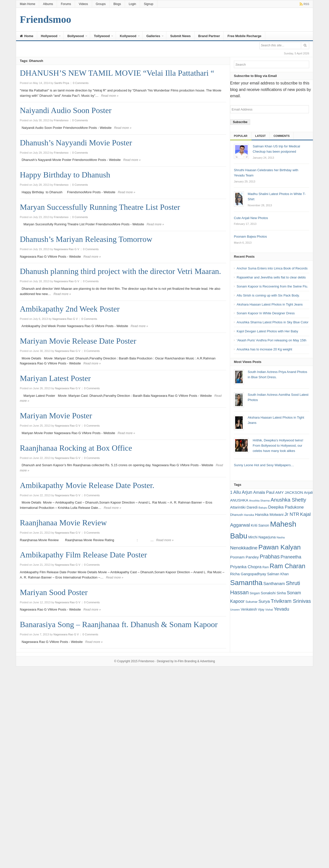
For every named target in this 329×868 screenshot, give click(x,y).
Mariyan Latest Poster (55, 378)
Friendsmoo (146, 661)
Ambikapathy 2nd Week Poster (70, 309)
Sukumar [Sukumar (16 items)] (251, 602)
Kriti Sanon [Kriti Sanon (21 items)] (260, 525)
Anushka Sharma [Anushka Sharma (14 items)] (259, 501)
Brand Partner (209, 36)
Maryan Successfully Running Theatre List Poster (100, 207)
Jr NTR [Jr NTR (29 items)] (292, 514)
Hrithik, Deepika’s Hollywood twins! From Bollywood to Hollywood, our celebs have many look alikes (278, 446)
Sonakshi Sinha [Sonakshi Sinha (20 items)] (273, 593)
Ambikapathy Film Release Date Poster (83, 555)
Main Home (27, 4)
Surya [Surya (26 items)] (264, 601)
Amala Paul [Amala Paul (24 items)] (264, 492)
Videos (83, 4)
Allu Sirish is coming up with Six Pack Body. (268, 295)
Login (132, 4)
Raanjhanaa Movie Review (63, 523)
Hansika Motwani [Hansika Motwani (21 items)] (269, 514)
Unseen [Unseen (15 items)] (235, 610)
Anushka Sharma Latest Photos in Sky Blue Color (273, 322)
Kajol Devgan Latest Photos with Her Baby (267, 331)
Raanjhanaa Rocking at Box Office (76, 448)
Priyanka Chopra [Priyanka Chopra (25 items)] (246, 567)
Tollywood (102, 36)
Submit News (180, 36)
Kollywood (128, 36)
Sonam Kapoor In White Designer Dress (266, 313)
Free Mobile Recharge (244, 36)
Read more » (110, 96)
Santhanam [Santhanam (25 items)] (274, 584)
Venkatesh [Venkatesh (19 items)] (249, 609)
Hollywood (49, 36)
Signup (148, 4)
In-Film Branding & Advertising (195, 661)
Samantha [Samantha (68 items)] (246, 583)
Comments (282, 136)
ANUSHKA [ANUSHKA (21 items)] (239, 500)
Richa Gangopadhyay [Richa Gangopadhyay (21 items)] (248, 574)
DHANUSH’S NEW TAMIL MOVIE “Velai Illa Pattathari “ (117, 73)
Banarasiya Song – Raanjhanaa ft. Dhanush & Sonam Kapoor (119, 624)
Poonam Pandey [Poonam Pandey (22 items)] (244, 557)
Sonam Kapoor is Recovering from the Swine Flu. (272, 286)
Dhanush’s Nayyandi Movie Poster (76, 143)
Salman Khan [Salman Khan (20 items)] (278, 574)
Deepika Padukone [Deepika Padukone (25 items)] (286, 507)
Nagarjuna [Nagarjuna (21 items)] (267, 537)
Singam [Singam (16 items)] (255, 593)
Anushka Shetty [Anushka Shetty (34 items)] (288, 500)
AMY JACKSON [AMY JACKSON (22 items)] (289, 492)
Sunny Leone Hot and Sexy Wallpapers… (264, 465)
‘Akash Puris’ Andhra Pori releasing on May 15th (272, 340)
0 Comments (81, 83)
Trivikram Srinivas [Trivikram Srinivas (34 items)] (291, 601)
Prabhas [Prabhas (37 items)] (270, 557)
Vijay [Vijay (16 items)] (261, 610)
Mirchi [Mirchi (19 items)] (253, 537)
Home (27, 36)
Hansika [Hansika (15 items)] (249, 515)
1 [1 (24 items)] (231, 492)
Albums (48, 4)
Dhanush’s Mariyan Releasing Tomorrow (86, 239)
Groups (101, 4)
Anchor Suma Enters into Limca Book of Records (272, 268)
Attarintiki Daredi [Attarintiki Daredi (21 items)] (244, 507)
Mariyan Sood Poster (54, 592)
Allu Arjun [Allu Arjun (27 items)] (243, 492)
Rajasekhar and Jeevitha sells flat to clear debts (271, 277)
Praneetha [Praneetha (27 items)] (291, 557)
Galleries (153, 36)
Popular (241, 136)
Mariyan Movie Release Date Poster (78, 341)
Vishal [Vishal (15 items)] (269, 610)
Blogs (117, 4)
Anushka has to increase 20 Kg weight (264, 349)
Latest (260, 136)
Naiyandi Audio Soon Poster (66, 110)
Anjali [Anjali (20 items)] (308, 493)
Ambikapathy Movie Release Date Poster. (87, 485)
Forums (66, 4)
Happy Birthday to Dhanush (65, 175)
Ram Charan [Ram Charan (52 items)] (288, 566)
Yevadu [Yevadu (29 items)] (282, 609)
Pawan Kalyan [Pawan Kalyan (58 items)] (280, 547)
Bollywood (76, 36)
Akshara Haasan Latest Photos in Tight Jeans (270, 304)
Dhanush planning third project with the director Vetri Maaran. (120, 271)
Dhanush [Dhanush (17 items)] (237, 515)
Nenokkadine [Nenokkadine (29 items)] (244, 548)
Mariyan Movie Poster (56, 416)
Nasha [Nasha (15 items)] (281, 537)
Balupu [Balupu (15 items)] (263, 508)
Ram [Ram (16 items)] (266, 567)
